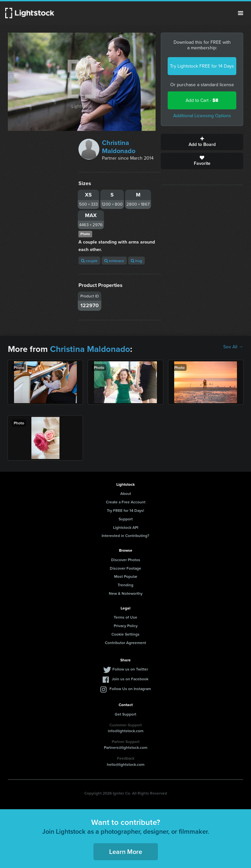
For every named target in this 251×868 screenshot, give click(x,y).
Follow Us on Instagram (130, 689)
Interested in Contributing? (125, 536)
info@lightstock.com (126, 731)
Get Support (125, 714)
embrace (114, 261)
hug (136, 261)
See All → (233, 347)
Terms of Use (125, 617)
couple (89, 261)
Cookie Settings (125, 634)
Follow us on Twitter (130, 669)
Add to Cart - (202, 100)
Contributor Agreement (125, 643)
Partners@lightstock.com (126, 747)
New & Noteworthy (126, 593)
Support (126, 519)
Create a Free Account (126, 502)
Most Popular (126, 576)
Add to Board (202, 142)
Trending (125, 585)
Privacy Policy (126, 626)
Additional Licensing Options (202, 116)
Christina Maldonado (119, 147)
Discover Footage (125, 568)
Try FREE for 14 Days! (125, 510)
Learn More (126, 852)
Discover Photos (126, 560)
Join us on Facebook (130, 679)
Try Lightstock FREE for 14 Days (202, 66)
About (126, 493)
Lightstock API (126, 527)
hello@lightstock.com (126, 764)
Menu (241, 13)
